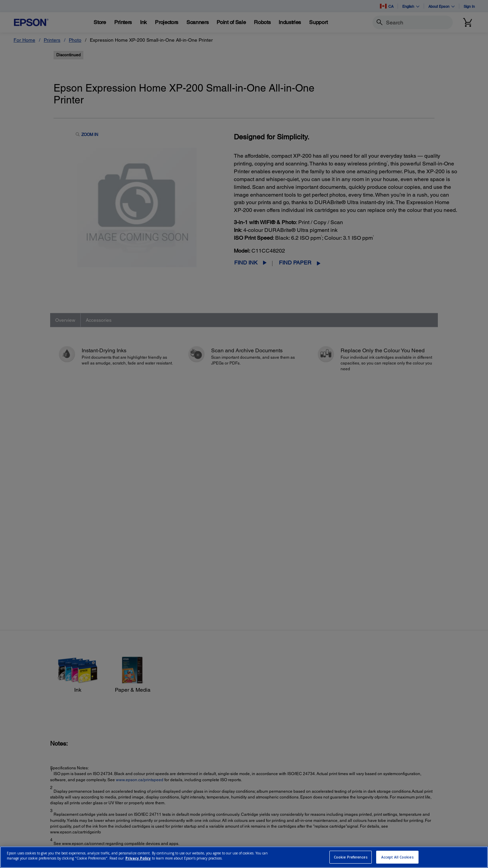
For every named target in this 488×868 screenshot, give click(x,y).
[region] (244, 857)
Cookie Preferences (351, 857)
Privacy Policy (138, 858)
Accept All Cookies (398, 857)
